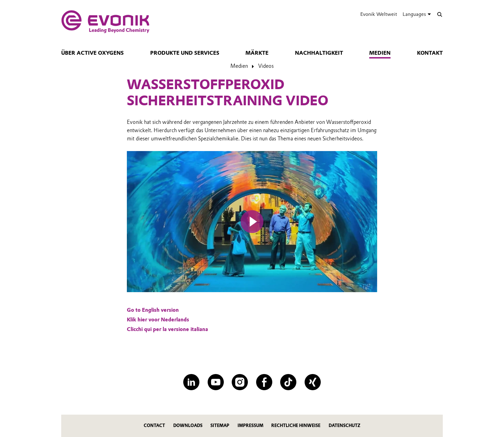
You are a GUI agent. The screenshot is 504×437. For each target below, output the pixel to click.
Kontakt (430, 53)
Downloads (188, 425)
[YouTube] (216, 382)
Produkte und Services (185, 53)
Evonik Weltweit (379, 14)
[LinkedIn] (191, 382)
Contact (154, 425)
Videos (266, 66)
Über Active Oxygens (92, 53)
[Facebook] (264, 382)
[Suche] (440, 14)
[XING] (313, 382)
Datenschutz (344, 425)
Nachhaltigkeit (319, 53)
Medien (380, 53)
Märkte (257, 53)
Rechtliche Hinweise (296, 425)
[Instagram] (240, 382)
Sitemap (220, 425)
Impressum (250, 425)
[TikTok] (288, 382)
